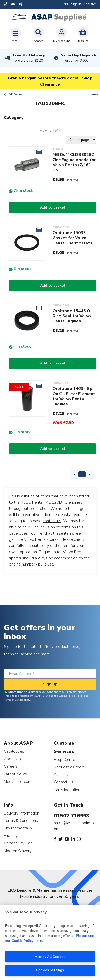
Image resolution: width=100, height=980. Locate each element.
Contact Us (64, 782)
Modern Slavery (18, 851)
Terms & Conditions (21, 821)
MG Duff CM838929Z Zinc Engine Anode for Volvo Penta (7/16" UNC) (74, 162)
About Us (12, 759)
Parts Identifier (67, 790)
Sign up (50, 684)
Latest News (15, 774)
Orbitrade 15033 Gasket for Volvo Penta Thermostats (72, 238)
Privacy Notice (77, 692)
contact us (52, 521)
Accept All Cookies (50, 957)
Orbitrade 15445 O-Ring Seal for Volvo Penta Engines (72, 316)
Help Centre (64, 759)
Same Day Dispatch (78, 58)
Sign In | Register (80, 4)
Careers (11, 766)
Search (38, 35)
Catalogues (14, 751)
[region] (50, 942)
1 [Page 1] (82, 474)
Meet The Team (18, 781)
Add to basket (53, 207)
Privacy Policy (76, 696)
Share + (93, 94)
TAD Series (15, 94)
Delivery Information (22, 813)
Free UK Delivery (29, 58)
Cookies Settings (50, 970)
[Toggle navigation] (16, 35)
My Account (62, 35)
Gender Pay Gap (18, 843)
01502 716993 (72, 816)
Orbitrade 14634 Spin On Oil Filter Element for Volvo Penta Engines (74, 396)
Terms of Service (13, 700)
